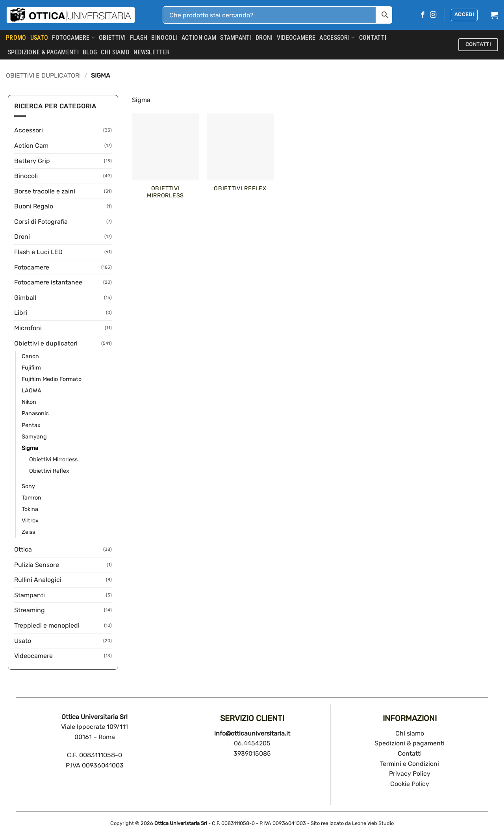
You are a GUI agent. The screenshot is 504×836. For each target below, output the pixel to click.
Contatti (410, 753)
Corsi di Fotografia (41, 222)
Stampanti (236, 38)
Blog (90, 52)
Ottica (23, 549)
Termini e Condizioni (409, 764)
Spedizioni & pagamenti (409, 743)
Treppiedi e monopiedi (47, 625)
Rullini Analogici (38, 580)
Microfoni (28, 328)
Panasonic (35, 413)
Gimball (25, 298)
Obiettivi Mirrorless (53, 460)
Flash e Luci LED (38, 252)
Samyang (34, 437)
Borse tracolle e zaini (45, 191)
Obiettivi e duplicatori (43, 75)
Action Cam (199, 38)
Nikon (29, 402)
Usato (23, 641)
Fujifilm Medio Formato (52, 379)
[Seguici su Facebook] (423, 15)
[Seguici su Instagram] (433, 15)
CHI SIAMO (115, 52)
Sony (28, 486)
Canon (30, 356)
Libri (21, 313)
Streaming (30, 610)
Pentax (31, 425)
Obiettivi (112, 38)
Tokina (30, 509)
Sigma (30, 448)
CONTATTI (373, 38)
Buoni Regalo (34, 206)
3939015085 (252, 753)
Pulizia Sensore (37, 565)
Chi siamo (410, 733)
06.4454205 (252, 743)
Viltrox (30, 521)
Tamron (31, 498)
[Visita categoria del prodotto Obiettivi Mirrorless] (165, 161)
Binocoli (164, 38)
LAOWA (31, 391)
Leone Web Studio (373, 823)
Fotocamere (73, 38)
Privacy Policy (410, 774)
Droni (264, 38)
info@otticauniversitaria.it (252, 733)
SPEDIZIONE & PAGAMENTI (43, 52)
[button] (464, 15)
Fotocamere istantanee (48, 282)
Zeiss (28, 532)
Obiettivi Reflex (49, 471)
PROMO (16, 38)
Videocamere (296, 38)
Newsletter (152, 52)
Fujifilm (31, 368)
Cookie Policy (410, 784)
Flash (139, 38)
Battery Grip (32, 161)
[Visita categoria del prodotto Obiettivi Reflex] (240, 157)
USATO (39, 38)
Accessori (337, 38)
